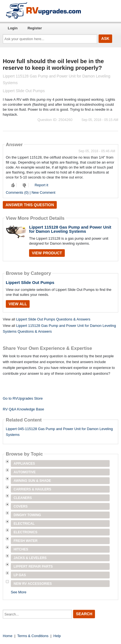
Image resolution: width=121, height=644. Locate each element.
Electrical (24, 524)
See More (19, 592)
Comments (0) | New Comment (31, 192)
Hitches (21, 549)
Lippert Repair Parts (33, 567)
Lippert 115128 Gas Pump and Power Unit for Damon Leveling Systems (70, 229)
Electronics (25, 532)
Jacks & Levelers (30, 558)
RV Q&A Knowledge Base (23, 409)
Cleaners (23, 498)
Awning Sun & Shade (32, 481)
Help (57, 636)
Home (8, 636)
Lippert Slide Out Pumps (30, 282)
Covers (21, 506)
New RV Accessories (33, 584)
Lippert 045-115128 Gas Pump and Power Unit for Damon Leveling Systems (59, 432)
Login (13, 28)
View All (18, 304)
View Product (47, 253)
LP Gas (20, 575)
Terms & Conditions (33, 636)
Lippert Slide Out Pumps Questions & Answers (53, 319)
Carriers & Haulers (32, 489)
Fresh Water (25, 541)
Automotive (25, 472)
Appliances (24, 464)
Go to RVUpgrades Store (23, 398)
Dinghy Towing (27, 515)
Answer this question (30, 205)
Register (35, 28)
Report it (41, 185)
